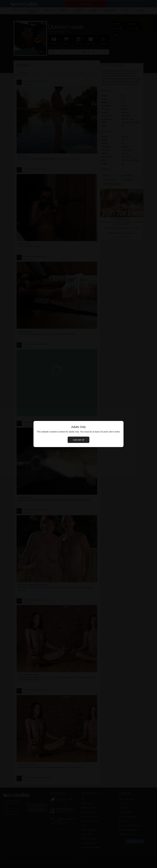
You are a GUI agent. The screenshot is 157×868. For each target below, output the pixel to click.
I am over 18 (78, 440)
